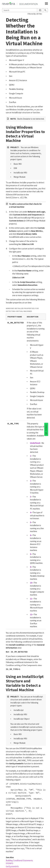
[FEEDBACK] (46, 429)
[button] (40, 10)
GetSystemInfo (12, 866)
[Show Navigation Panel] (46, 4)
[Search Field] (25, 10)
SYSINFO (10, 863)
